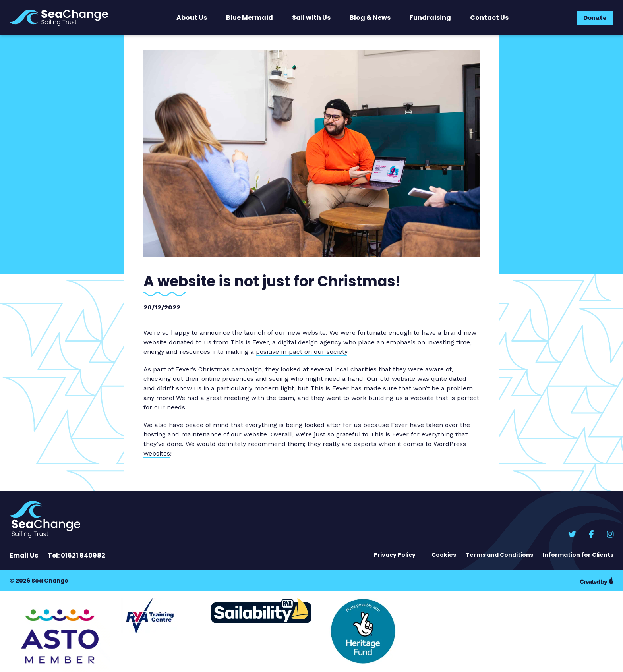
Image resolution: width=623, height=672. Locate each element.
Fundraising (430, 18)
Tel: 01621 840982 (76, 555)
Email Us (24, 555)
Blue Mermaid (250, 18)
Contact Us (489, 18)
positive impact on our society (302, 352)
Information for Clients (578, 555)
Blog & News (370, 18)
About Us (192, 18)
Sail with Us (311, 18)
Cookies (444, 555)
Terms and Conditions (499, 555)
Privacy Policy (395, 555)
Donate (595, 18)
